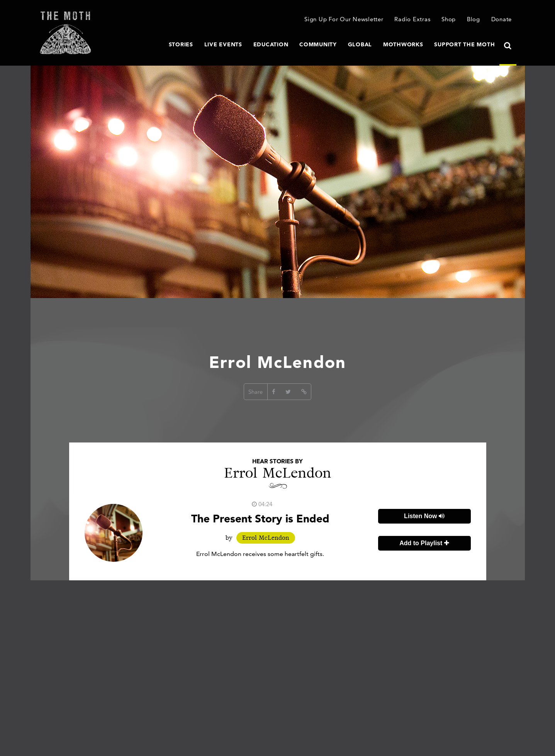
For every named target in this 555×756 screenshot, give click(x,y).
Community (318, 44)
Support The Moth (464, 44)
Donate (502, 19)
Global (360, 44)
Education (271, 44)
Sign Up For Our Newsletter (344, 19)
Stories (181, 44)
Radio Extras (412, 19)
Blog (474, 19)
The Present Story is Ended (260, 519)
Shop (449, 19)
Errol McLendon (266, 538)
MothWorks (403, 44)
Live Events (223, 44)
